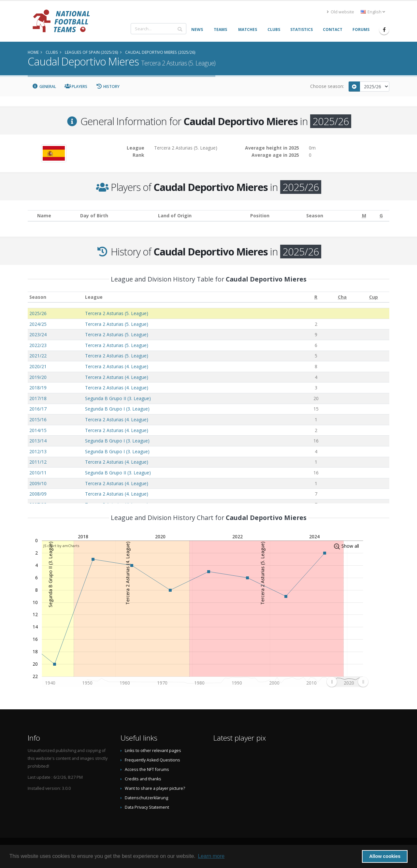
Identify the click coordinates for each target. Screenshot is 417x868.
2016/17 (38, 409)
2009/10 (38, 483)
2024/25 (38, 324)
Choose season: (327, 86)
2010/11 (38, 473)
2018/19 (38, 388)
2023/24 (38, 334)
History (108, 87)
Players (76, 87)
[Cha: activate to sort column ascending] (342, 297)
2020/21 (38, 366)
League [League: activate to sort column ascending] (94, 297)
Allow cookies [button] (385, 856)
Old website (340, 12)
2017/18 (38, 398)
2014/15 (38, 430)
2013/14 (38, 441)
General (44, 87)
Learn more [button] (211, 856)
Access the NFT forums (147, 769)
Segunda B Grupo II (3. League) (118, 398)
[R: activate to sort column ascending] (316, 297)
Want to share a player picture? (155, 788)
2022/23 (38, 345)
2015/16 (38, 420)
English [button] (373, 12)
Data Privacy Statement (147, 807)
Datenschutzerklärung (146, 798)
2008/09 (38, 494)
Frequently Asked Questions (152, 760)
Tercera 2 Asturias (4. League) (117, 366)
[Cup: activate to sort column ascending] (374, 297)
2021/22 (38, 356)
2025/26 (38, 313)
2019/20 (38, 377)
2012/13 (38, 451)
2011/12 (38, 462)
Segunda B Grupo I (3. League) (117, 409)
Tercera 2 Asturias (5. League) (117, 313)
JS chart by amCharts (61, 546)
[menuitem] (347, 682)
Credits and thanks (143, 779)
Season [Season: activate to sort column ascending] (38, 297)
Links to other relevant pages (153, 751)
